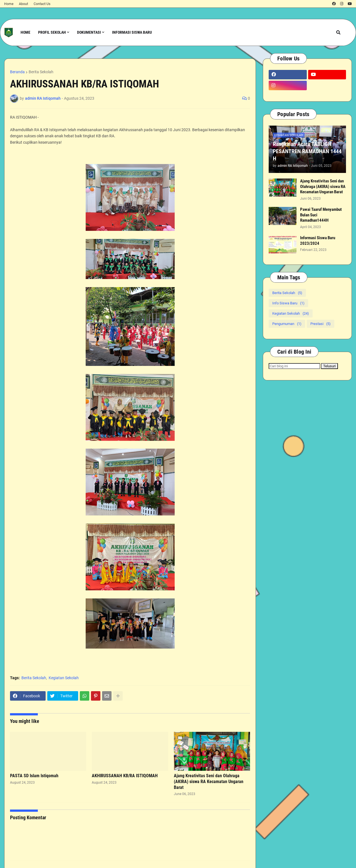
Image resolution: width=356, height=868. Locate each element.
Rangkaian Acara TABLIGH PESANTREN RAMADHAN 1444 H (307, 151)
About (24, 4)
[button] (338, 32)
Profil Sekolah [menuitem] (52, 32)
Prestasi (321, 324)
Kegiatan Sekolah (64, 678)
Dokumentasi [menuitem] (89, 32)
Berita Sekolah (41, 72)
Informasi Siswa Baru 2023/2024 (318, 241)
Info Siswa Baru (288, 303)
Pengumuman (287, 324)
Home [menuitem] (25, 32)
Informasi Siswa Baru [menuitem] (132, 32)
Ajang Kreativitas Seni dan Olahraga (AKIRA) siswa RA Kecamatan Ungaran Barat (209, 782)
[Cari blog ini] (294, 366)
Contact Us (42, 4)
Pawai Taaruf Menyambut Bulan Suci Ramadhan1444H (321, 215)
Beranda (17, 72)
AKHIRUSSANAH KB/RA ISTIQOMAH (125, 776)
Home (9, 4)
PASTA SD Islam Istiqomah (34, 776)
